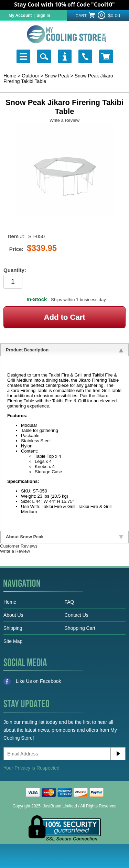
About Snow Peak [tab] (64, 537)
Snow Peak (57, 76)
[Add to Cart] (64, 317)
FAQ (69, 602)
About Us (13, 615)
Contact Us (77, 615)
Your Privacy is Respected (31, 768)
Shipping (13, 628)
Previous (17, 158)
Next (112, 158)
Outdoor (30, 76)
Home (10, 76)
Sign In (43, 15)
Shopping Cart (80, 628)
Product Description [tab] (64, 350)
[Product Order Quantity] (13, 282)
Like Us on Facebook (32, 681)
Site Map (13, 641)
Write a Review (64, 120)
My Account (20, 15)
